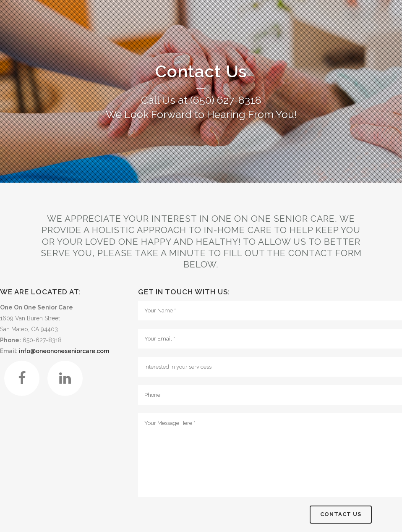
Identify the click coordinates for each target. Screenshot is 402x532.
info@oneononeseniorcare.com (64, 351)
